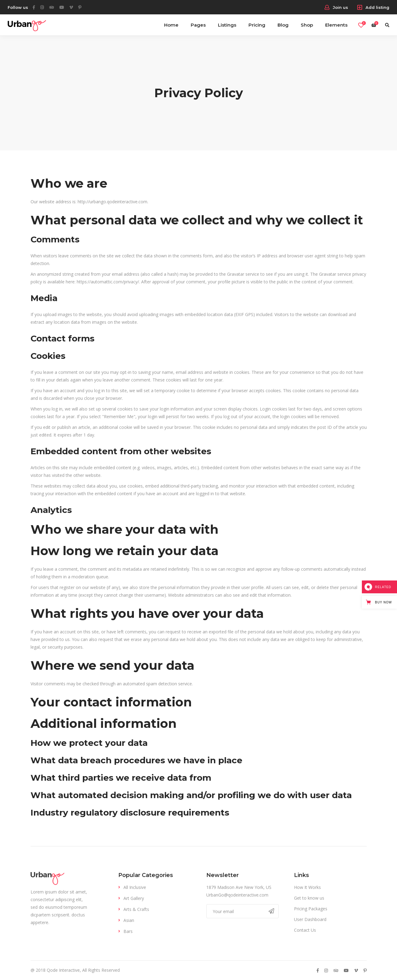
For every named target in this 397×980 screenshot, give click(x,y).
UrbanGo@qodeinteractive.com (237, 895)
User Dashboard (310, 919)
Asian (129, 920)
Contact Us (305, 930)
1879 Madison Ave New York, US (239, 887)
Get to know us (309, 898)
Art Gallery (134, 898)
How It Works (307, 887)
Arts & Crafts (136, 909)
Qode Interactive (63, 970)
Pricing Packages (311, 909)
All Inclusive (135, 887)
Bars (128, 931)
